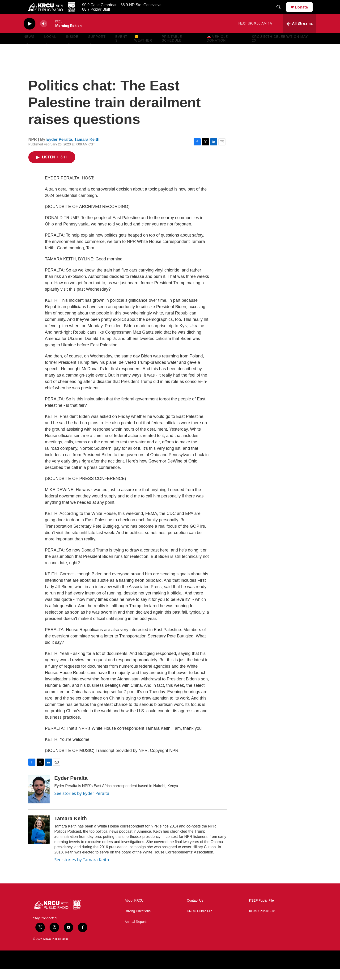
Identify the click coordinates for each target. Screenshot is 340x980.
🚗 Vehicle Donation (217, 49)
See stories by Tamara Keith (82, 870)
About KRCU (134, 911)
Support (97, 47)
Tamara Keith (87, 150)
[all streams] (300, 34)
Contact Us (195, 911)
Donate (304, 12)
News (29, 47)
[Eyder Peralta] (39, 800)
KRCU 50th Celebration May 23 (280, 49)
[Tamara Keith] (39, 840)
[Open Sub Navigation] (27, 55)
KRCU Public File (200, 922)
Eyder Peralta (59, 150)
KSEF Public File (261, 911)
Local (50, 47)
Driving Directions (138, 922)
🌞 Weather (143, 49)
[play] (30, 34)
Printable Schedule (172, 49)
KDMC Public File (262, 922)
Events (121, 49)
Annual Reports (136, 932)
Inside (72, 47)
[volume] (44, 34)
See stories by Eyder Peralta (82, 804)
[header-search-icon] (281, 13)
